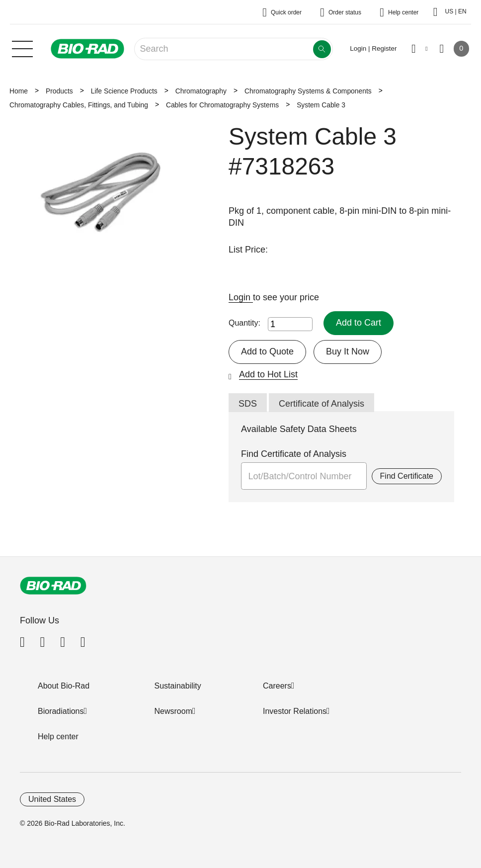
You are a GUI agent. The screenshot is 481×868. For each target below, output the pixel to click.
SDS (248, 404)
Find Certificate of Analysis (294, 454)
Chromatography (201, 91)
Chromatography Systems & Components (308, 91)
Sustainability (178, 686)
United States (52, 799)
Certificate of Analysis (321, 404)
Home (19, 91)
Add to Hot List (268, 374)
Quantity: (244, 323)
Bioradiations (61, 711)
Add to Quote (267, 351)
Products (59, 91)
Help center (58, 737)
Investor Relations (295, 711)
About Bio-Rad (64, 686)
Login (241, 297)
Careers (277, 686)
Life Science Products (124, 91)
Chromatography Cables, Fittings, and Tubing (79, 105)
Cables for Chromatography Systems (222, 105)
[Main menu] (22, 48)
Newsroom (173, 711)
